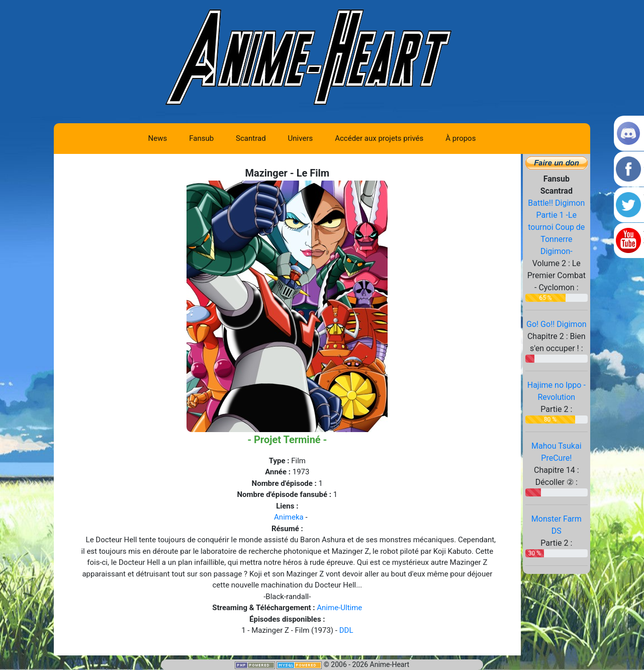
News (158, 138)
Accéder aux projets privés (379, 138)
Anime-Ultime (339, 608)
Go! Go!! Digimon (557, 324)
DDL (346, 630)
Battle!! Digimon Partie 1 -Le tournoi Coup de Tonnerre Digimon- (556, 227)
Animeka (289, 517)
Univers (301, 138)
